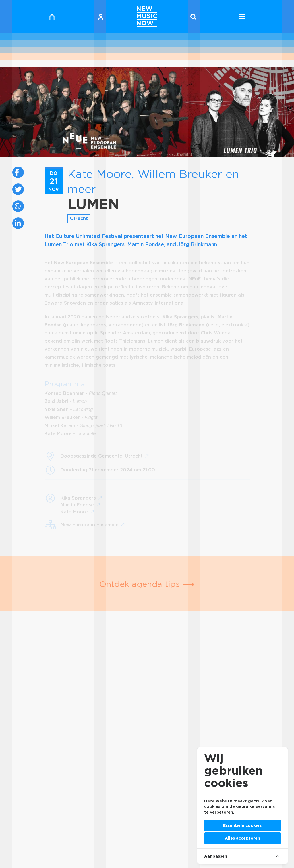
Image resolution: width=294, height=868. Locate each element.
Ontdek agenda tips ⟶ (147, 584)
